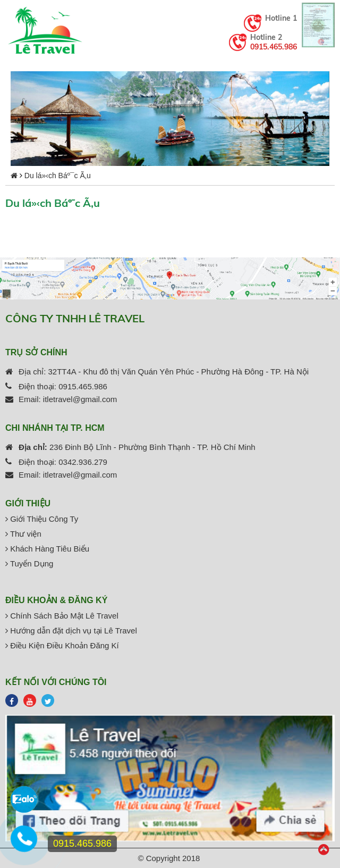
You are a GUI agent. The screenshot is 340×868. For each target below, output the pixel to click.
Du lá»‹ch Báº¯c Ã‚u (58, 176)
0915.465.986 (274, 47)
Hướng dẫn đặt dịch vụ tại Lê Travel (71, 631)
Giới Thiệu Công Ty (42, 519)
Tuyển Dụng (29, 564)
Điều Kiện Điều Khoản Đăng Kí (62, 645)
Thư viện (23, 534)
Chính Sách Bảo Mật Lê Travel (62, 616)
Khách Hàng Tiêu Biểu (47, 549)
